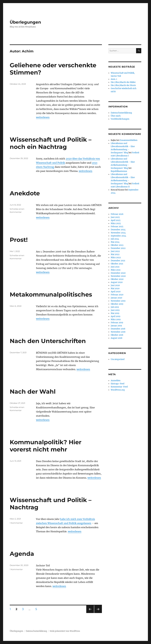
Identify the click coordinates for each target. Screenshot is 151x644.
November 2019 (118, 301)
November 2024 (118, 233)
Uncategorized (118, 359)
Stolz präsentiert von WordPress (65, 631)
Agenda (22, 554)
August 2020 (117, 282)
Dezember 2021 (118, 261)
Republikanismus (119, 171)
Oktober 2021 (117, 264)
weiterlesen (43, 117)
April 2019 (116, 316)
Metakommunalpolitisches (51, 294)
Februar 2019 (117, 323)
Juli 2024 (115, 239)
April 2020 (116, 292)
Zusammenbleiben (129, 140)
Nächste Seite (98, 613)
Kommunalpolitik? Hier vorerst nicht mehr (46, 446)
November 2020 (118, 276)
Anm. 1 (114, 79)
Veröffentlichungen (120, 119)
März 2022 (116, 258)
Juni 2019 (115, 310)
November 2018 (118, 332)
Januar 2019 (116, 326)
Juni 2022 (115, 251)
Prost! (19, 240)
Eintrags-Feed (118, 384)
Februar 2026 (117, 214)
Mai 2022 (115, 254)
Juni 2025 (115, 217)
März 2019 (116, 319)
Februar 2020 (117, 295)
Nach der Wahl (33, 391)
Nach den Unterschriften (48, 341)
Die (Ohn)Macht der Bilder (123, 82)
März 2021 (116, 270)
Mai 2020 (115, 289)
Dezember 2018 (118, 329)
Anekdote (25, 193)
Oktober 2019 (117, 304)
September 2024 (118, 236)
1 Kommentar (16, 523)
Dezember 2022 (118, 248)
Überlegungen (25, 22)
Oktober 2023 (117, 245)
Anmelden (116, 381)
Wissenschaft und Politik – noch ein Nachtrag (51, 143)
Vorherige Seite (90, 613)
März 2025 (116, 223)
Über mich (116, 116)
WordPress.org (118, 390)
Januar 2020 (116, 298)
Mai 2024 (115, 242)
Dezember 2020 (118, 273)
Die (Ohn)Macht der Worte (123, 85)
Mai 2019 (115, 313)
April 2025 (116, 220)
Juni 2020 (115, 285)
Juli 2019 (115, 307)
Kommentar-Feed (119, 387)
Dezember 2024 (118, 230)
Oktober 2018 (117, 335)
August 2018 (116, 338)
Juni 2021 (115, 267)
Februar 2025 (117, 227)
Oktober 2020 (117, 279)
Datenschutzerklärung (121, 113)
